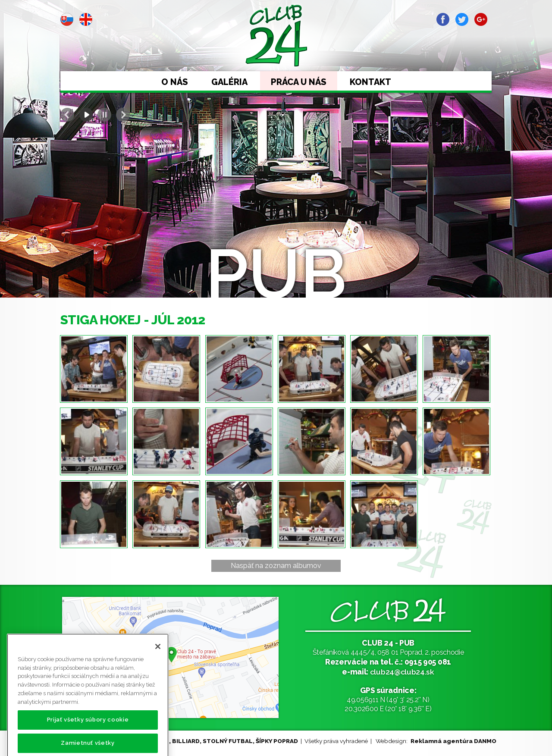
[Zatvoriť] (158, 662)
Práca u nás (299, 82)
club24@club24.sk (402, 672)
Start (86, 115)
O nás (175, 82)
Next (123, 115)
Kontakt (370, 82)
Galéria (229, 82)
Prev (67, 115)
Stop (104, 115)
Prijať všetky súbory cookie (88, 736)
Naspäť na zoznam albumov (276, 566)
